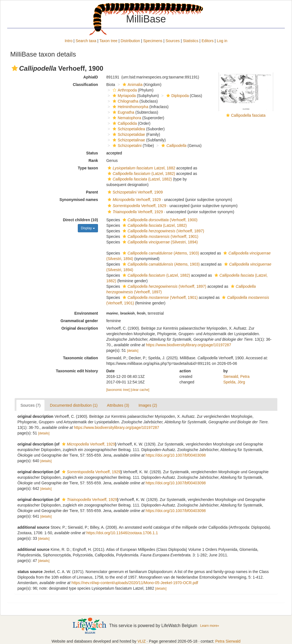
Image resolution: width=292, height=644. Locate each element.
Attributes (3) (118, 405)
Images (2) (148, 405)
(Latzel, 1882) (141, 174)
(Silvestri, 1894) (160, 242)
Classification (85, 85)
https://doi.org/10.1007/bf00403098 (176, 455)
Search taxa (86, 41)
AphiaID (91, 77)
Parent (92, 192)
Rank (93, 161)
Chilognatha (125, 101)
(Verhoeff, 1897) (163, 231)
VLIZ (142, 641)
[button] (15, 68)
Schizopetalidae (128, 134)
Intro (69, 41)
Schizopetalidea (128, 129)
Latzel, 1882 (141, 168)
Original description (80, 328)
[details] (133, 351)
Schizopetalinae (128, 140)
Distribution (130, 41)
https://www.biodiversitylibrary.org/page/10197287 (188, 345)
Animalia (132, 85)
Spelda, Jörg (234, 382)
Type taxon (88, 168)
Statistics (191, 41)
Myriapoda (123, 96)
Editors (208, 41)
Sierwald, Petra (237, 376)
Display (88, 228)
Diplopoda (177, 96)
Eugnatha (123, 112)
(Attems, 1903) (160, 253)
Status (92, 153)
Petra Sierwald (228, 641)
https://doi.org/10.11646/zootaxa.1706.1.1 (122, 533)
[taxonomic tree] (118, 390)
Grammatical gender (79, 321)
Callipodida (124, 123)
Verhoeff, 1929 (134, 200)
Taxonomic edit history (77, 371)
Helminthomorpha (130, 107)
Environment (86, 313)
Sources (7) (30, 405)
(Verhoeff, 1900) (159, 220)
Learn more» (210, 626)
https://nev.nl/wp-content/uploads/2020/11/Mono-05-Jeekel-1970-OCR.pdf (135, 583)
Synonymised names (79, 200)
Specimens (153, 41)
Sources (173, 41)
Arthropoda (124, 90)
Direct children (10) (80, 220)
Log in (222, 41)
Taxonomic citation (80, 358)
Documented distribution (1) (74, 405)
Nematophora (126, 118)
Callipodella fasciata (248, 115)
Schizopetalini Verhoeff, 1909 (135, 192)
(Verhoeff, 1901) (160, 236)
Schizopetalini (126, 146)
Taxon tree (108, 41)
